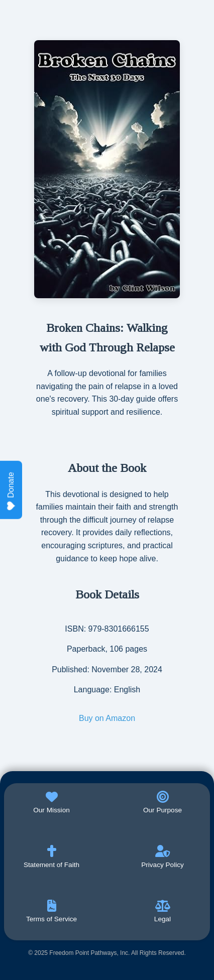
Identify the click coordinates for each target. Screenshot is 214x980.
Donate (11, 491)
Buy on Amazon (107, 718)
